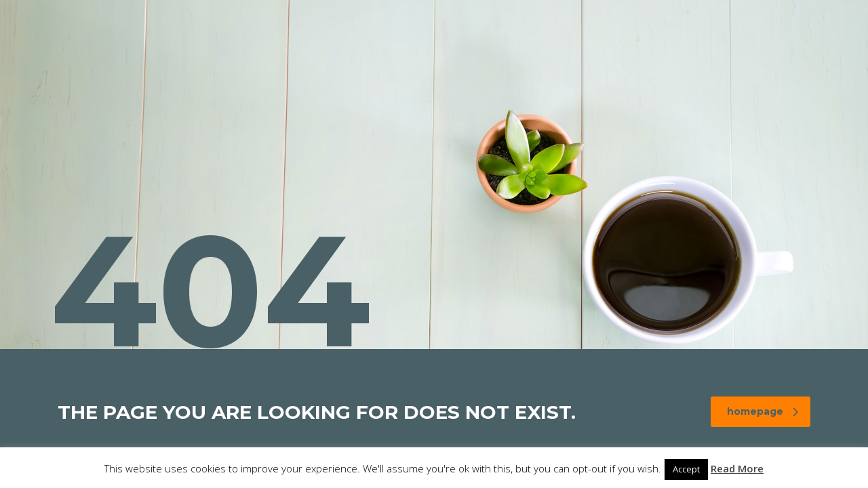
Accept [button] (686, 469)
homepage (763, 411)
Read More (737, 468)
